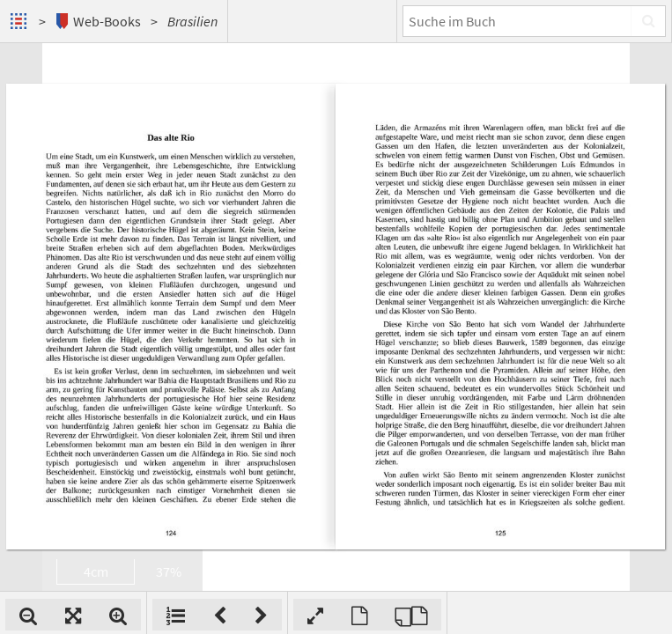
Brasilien (192, 21)
